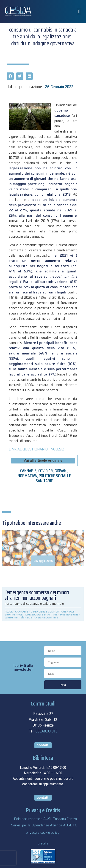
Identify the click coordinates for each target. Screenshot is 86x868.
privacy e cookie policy (43, 833)
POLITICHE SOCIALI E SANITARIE (53, 478)
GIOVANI (61, 471)
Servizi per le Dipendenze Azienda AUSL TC (44, 825)
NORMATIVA (27, 476)
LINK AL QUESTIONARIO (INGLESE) (36, 449)
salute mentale (15, 617)
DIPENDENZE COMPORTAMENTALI (52, 611)
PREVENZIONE (69, 614)
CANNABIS (28, 471)
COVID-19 (46, 471)
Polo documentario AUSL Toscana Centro (45, 819)
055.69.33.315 (46, 731)
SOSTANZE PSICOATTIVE (43, 617)
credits (43, 843)
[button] (79, 12)
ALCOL (9, 611)
